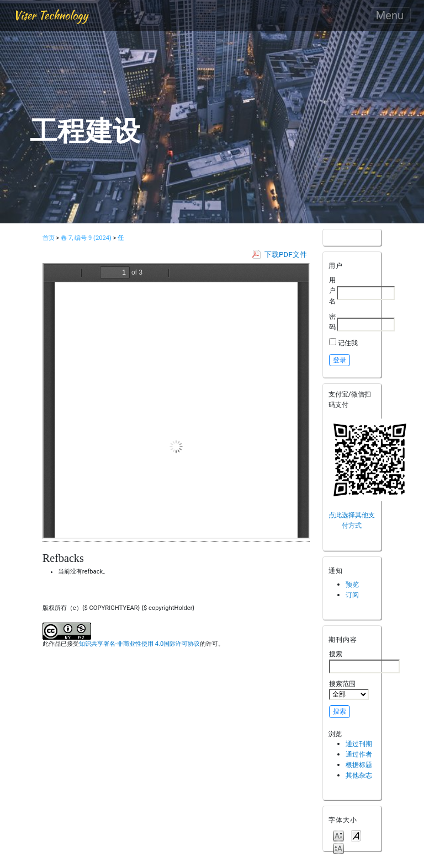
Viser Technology (51, 15)
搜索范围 (349, 690)
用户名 (332, 290)
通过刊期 (359, 744)
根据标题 (359, 765)
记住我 (348, 343)
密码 (332, 322)
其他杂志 (359, 775)
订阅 (352, 595)
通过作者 (359, 754)
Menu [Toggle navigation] (390, 15)
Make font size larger (338, 848)
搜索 (364, 661)
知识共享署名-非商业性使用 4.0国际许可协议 (139, 644)
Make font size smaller (338, 835)
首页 (49, 238)
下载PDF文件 (286, 254)
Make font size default (356, 835)
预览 (352, 584)
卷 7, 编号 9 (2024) (86, 238)
